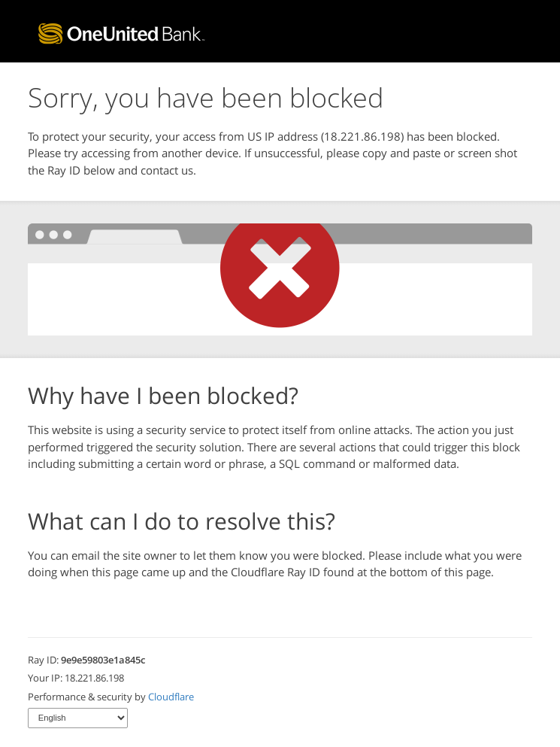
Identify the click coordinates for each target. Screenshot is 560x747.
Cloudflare (171, 697)
